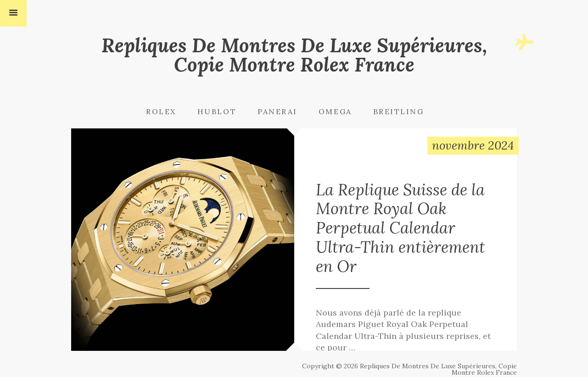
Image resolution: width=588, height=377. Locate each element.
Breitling (399, 111)
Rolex (161, 111)
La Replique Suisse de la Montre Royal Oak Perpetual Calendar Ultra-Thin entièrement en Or (406, 236)
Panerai (277, 111)
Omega (335, 111)
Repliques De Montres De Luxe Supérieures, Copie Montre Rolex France (294, 55)
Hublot (217, 111)
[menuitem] (171, 111)
